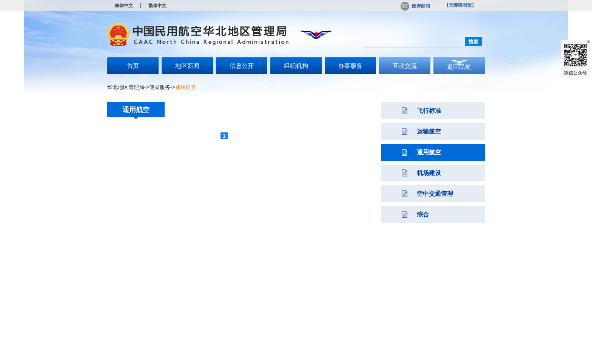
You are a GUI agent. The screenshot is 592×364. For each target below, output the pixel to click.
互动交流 (405, 66)
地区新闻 (187, 66)
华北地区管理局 (126, 87)
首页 (133, 66)
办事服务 (350, 66)
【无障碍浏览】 (460, 5)
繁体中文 (157, 6)
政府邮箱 (415, 6)
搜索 (473, 42)
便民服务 (160, 87)
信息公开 (242, 66)
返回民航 (459, 67)
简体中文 (124, 6)
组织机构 (296, 66)
